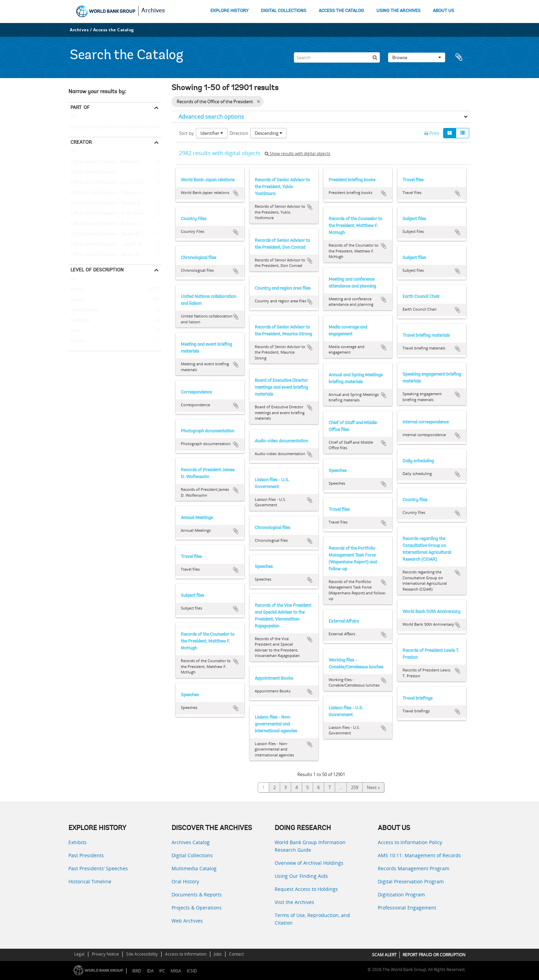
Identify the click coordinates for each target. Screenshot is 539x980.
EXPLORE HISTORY (229, 11)
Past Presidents (86, 855)
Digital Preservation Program (411, 881)
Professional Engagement (407, 908)
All (73, 118)
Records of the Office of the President (108, 127)
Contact (236, 954)
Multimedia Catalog (194, 868)
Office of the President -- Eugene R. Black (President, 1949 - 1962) (115, 193)
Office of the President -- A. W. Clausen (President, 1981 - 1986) (115, 214)
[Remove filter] (258, 101)
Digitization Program (401, 895)
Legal (79, 954)
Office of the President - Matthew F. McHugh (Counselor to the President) (115, 162)
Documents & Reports (197, 895)
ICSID (192, 971)
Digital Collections (192, 855)
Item (74, 331)
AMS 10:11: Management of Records (419, 855)
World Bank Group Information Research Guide (310, 846)
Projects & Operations (197, 908)
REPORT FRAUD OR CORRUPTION (434, 955)
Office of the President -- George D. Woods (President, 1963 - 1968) (115, 203)
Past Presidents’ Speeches (98, 868)
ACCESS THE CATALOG (341, 11)
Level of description (97, 270)
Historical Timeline (90, 881)
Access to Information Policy (410, 842)
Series (76, 300)
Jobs (218, 954)
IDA (150, 971)
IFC (162, 971)
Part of (80, 107)
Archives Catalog (191, 842)
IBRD (137, 971)
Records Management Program (414, 868)
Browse (417, 57)
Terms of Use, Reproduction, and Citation (312, 919)
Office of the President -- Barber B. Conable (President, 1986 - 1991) (115, 234)
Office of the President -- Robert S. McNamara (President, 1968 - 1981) (115, 224)
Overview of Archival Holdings (309, 863)
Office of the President (92, 172)
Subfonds (79, 321)
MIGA (176, 971)
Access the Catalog (114, 30)
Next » (373, 787)
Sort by (186, 133)
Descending (268, 133)
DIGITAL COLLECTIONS (284, 11)
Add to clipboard (236, 193)
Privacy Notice (105, 954)
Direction (239, 133)
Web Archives (187, 921)
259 (355, 787)
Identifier (212, 133)
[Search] (337, 57)
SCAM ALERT (384, 955)
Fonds (76, 341)
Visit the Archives (294, 902)
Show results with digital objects (298, 154)
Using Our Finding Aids (301, 876)
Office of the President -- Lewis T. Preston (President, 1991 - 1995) (115, 245)
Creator (81, 142)
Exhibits (78, 842)
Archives (153, 11)
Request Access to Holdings (306, 889)
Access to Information (186, 954)
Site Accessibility (142, 954)
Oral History (185, 881)
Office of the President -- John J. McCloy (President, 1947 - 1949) (115, 183)
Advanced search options (211, 117)
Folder (76, 290)
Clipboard (462, 57)
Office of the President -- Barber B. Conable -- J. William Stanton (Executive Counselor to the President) (115, 255)
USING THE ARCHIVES (398, 11)
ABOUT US (443, 11)
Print (432, 133)
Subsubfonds (83, 310)
